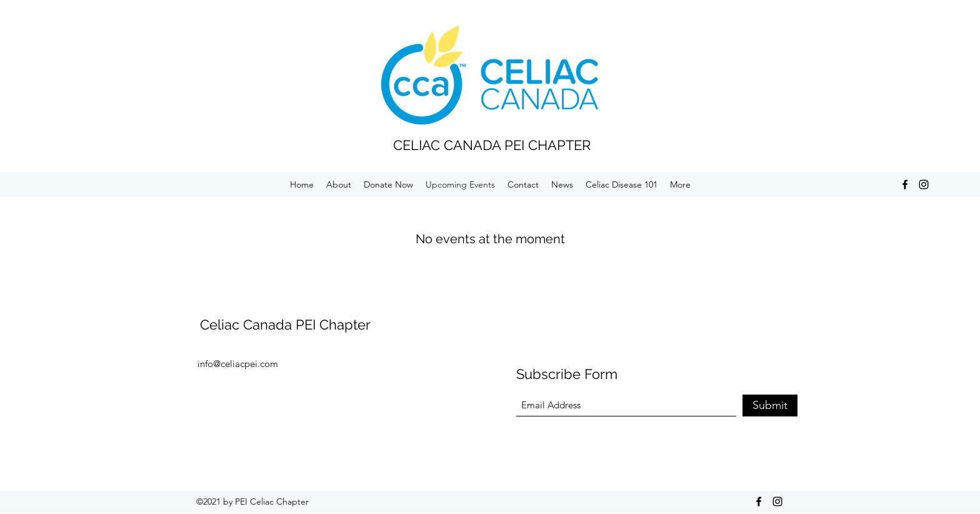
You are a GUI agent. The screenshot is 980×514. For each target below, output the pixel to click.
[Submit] (770, 406)
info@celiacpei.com (238, 364)
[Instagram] (924, 184)
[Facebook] (905, 184)
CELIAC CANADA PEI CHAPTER (492, 145)
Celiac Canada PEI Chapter (285, 325)
